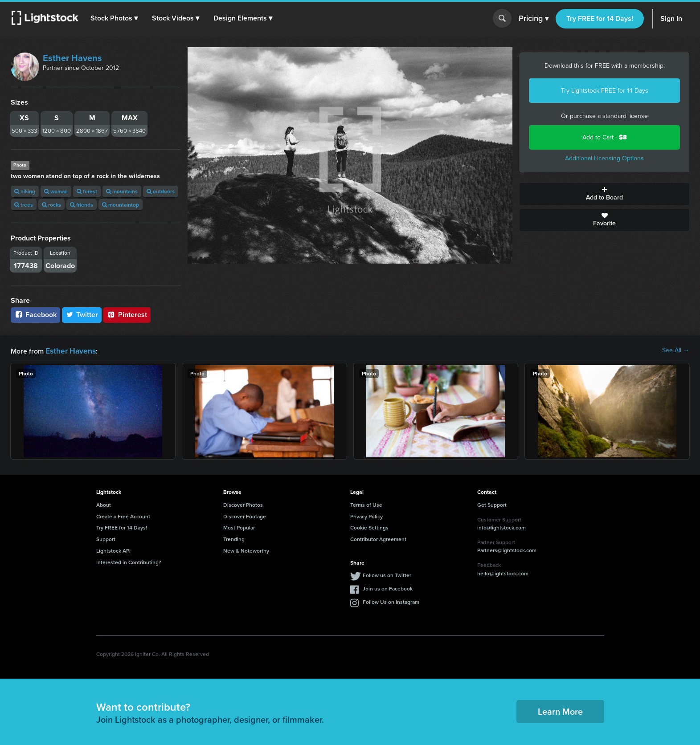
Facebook (35, 315)
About (104, 504)
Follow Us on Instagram (391, 601)
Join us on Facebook (388, 588)
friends (82, 205)
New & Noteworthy (246, 550)
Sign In (671, 18)
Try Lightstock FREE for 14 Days (605, 91)
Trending (234, 538)
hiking (25, 191)
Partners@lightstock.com (507, 549)
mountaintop (121, 205)
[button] (115, 18)
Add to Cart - (605, 137)
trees (24, 205)
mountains (122, 191)
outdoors (161, 191)
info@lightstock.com (501, 527)
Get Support (492, 504)
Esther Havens (72, 58)
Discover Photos (243, 504)
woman (56, 191)
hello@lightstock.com (503, 572)
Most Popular (239, 527)
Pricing (534, 19)
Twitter (82, 315)
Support (106, 538)
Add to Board (604, 194)
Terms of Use (366, 504)
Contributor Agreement (378, 538)
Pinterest (127, 315)
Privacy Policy (366, 515)
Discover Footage (245, 515)
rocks (51, 205)
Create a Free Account (123, 515)
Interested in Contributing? (129, 561)
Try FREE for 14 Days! (600, 18)
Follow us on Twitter (387, 574)
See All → (676, 350)
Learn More (560, 710)
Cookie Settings (369, 527)
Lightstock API (113, 550)
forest (87, 191)
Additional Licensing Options (604, 158)
